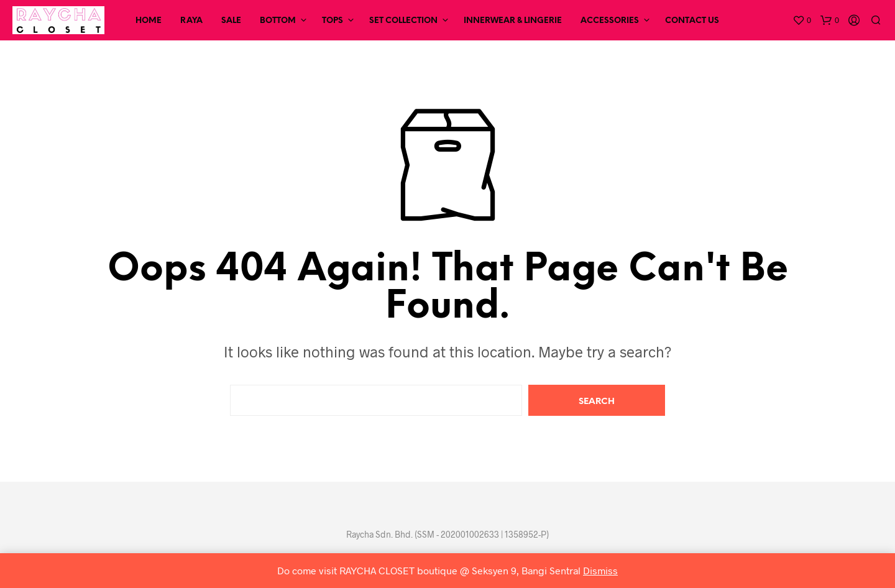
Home (149, 21)
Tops (333, 21)
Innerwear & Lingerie (513, 21)
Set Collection (403, 21)
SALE (231, 21)
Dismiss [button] (600, 570)
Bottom (278, 21)
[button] (802, 21)
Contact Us (692, 21)
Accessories (610, 21)
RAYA (191, 21)
